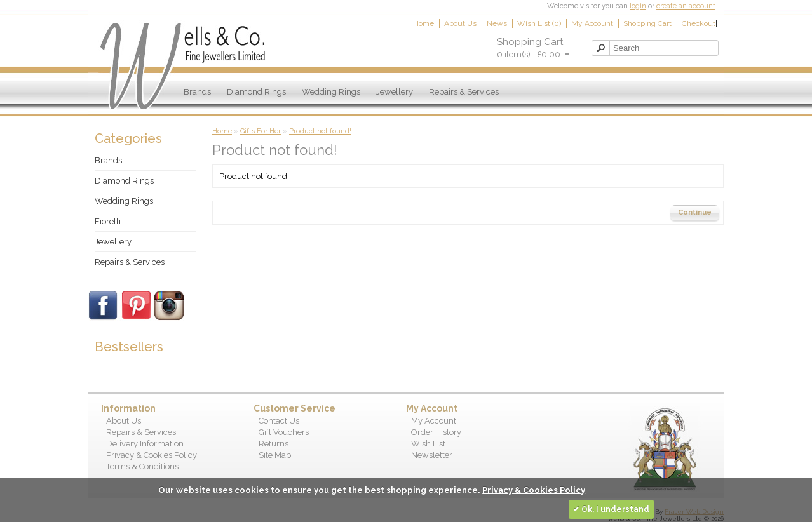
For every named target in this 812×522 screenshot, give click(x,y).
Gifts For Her (261, 131)
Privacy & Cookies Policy (152, 455)
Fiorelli (108, 221)
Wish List (428, 444)
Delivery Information (145, 444)
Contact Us (279, 421)
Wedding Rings (331, 92)
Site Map (275, 455)
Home (423, 23)
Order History (436, 432)
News (497, 23)
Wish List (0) (539, 23)
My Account (592, 23)
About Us (460, 23)
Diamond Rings (256, 92)
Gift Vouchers (284, 432)
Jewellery (395, 92)
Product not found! (320, 131)
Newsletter (432, 455)
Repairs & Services (464, 92)
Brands (197, 92)
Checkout (699, 23)
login (638, 6)
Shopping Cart (647, 23)
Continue (695, 212)
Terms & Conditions (142, 466)
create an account (686, 6)
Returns (274, 444)
